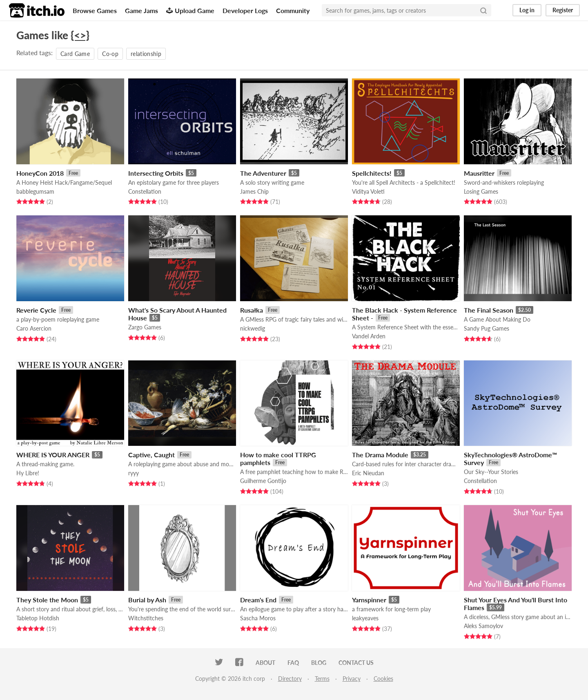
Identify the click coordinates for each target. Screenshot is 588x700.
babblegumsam (35, 191)
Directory (290, 679)
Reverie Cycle (36, 310)
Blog (319, 663)
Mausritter (479, 173)
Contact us (356, 663)
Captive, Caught (151, 455)
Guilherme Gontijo (263, 481)
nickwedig (253, 328)
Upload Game (190, 10)
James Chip (254, 191)
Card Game (75, 54)
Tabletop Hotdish (38, 618)
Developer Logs (245, 10)
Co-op (110, 54)
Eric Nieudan (368, 473)
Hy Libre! (28, 473)
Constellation (145, 191)
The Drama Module (380, 455)
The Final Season (489, 310)
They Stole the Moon (47, 600)
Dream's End (258, 600)
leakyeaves (365, 618)
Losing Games (481, 191)
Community (293, 10)
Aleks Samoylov (483, 626)
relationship (146, 54)
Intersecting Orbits (156, 173)
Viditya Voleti (368, 191)
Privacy (352, 679)
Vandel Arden (369, 336)
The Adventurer (263, 173)
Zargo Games (145, 327)
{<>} (80, 35)
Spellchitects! (372, 173)
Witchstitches (146, 618)
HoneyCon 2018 (40, 173)
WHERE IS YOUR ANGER (53, 455)
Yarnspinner (369, 600)
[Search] (483, 10)
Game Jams (141, 10)
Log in (527, 10)
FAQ (293, 663)
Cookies (383, 679)
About (265, 663)
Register (563, 10)
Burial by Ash (147, 600)
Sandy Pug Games (487, 328)
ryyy (134, 473)
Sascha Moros (258, 618)
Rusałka (252, 310)
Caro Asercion (34, 328)
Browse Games (95, 10)
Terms (322, 679)
